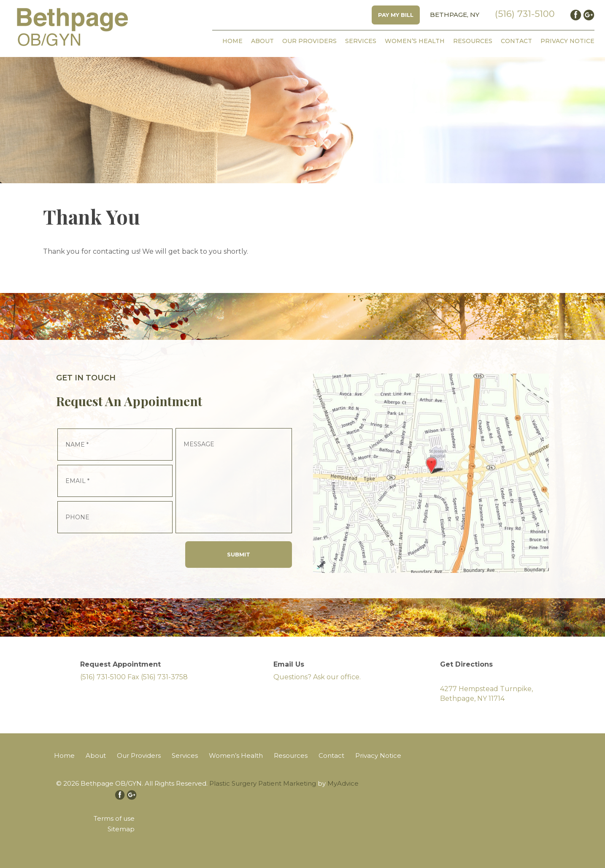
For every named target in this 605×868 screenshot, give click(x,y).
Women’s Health (415, 41)
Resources (473, 41)
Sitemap (121, 829)
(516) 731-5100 (525, 14)
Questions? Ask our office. (317, 677)
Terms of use (114, 818)
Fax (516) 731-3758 (158, 677)
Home (232, 41)
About (262, 41)
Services (361, 41)
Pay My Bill (396, 15)
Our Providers (309, 41)
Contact (516, 41)
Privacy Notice (567, 41)
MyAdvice (343, 783)
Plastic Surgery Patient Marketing (263, 783)
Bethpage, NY (455, 15)
